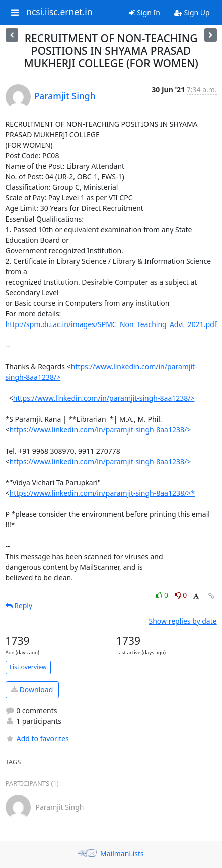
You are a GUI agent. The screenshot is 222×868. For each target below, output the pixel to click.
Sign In (145, 12)
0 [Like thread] (163, 595)
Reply (19, 606)
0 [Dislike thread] (181, 595)
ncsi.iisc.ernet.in (59, 12)
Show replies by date (182, 621)
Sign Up (192, 12)
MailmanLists (122, 854)
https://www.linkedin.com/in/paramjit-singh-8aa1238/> (104, 398)
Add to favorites (37, 739)
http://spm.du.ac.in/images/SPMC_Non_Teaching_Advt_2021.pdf (111, 324)
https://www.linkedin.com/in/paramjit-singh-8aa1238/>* (102, 493)
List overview (28, 667)
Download (32, 689)
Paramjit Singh (65, 96)
